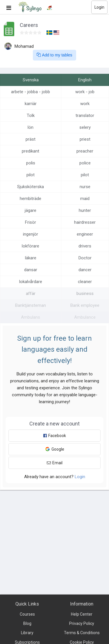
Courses (27, 614)
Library (27, 633)
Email (55, 463)
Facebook (55, 436)
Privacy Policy (82, 623)
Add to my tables (54, 55)
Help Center (82, 614)
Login (99, 7)
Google (55, 449)
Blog (27, 623)
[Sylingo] (30, 7)
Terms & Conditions (82, 633)
